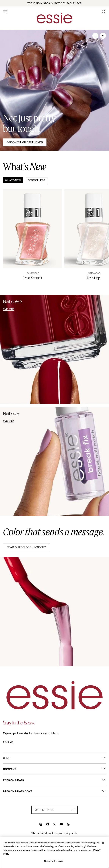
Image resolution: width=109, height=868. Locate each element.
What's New (13, 180)
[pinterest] (68, 825)
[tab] (11, 180)
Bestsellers (36, 180)
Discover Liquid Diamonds (25, 142)
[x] (54, 825)
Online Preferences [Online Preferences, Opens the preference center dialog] (53, 861)
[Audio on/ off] (103, 36)
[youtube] (61, 825)
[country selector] (54, 810)
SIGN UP (8, 742)
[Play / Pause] (95, 36)
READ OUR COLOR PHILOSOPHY (26, 547)
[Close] (103, 843)
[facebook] (48, 825)
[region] (54, 852)
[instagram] (41, 825)
